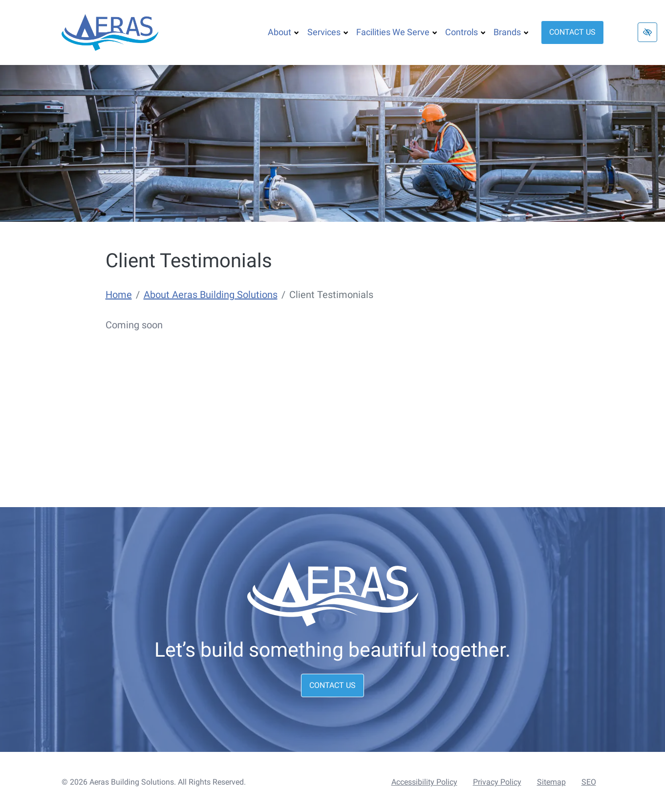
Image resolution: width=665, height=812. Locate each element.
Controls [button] (465, 32)
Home (119, 295)
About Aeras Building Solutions (211, 295)
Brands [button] (511, 32)
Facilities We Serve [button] (397, 32)
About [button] (283, 32)
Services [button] (328, 32)
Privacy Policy (497, 782)
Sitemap (551, 782)
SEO (589, 782)
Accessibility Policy (424, 782)
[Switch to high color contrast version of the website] (647, 32)
